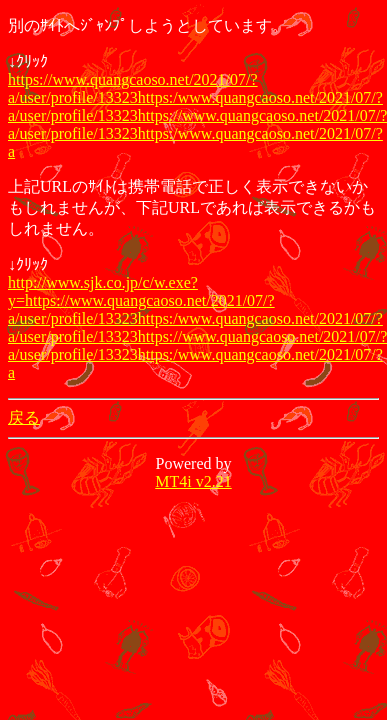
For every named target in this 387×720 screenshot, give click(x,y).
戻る (24, 417)
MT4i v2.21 (193, 481)
